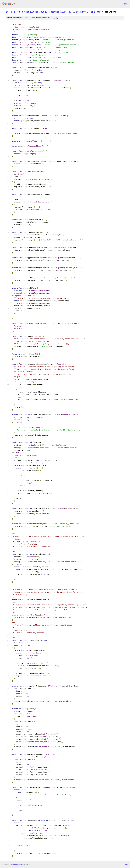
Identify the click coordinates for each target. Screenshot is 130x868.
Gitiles (15, 864)
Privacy (21, 864)
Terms (28, 864)
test (99, 12)
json (126, 864)
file (55, 18)
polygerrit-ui (82, 12)
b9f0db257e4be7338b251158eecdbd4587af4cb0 (47, 12)
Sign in (125, 4)
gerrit (9, 12)
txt (120, 864)
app (93, 12)
